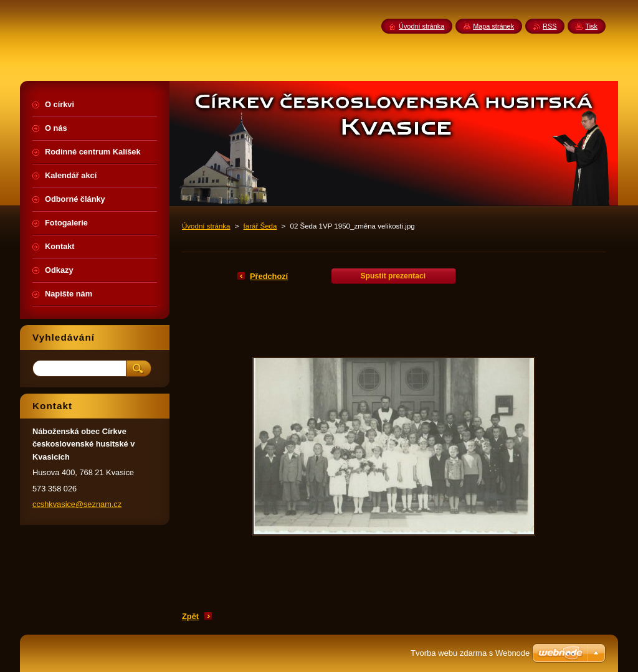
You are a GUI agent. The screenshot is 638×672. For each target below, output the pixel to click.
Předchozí (269, 276)
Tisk (591, 26)
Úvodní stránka (206, 226)
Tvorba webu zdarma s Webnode (470, 653)
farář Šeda (260, 226)
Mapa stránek (493, 26)
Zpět (190, 616)
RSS (550, 26)
